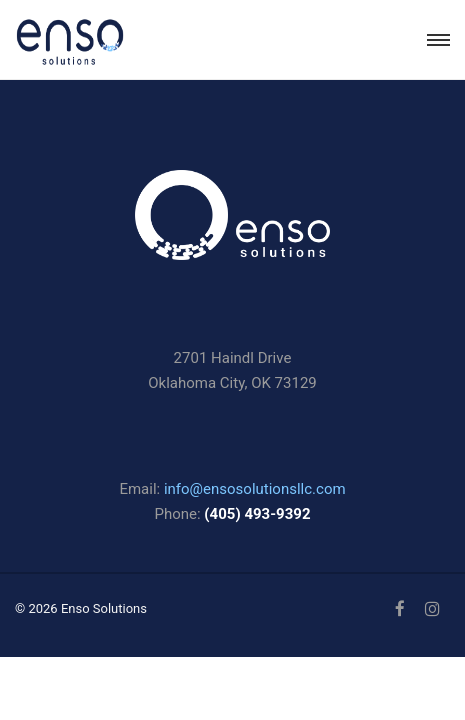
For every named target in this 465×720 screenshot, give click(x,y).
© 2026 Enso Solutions (81, 608)
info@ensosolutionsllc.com (255, 489)
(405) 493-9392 (257, 514)
